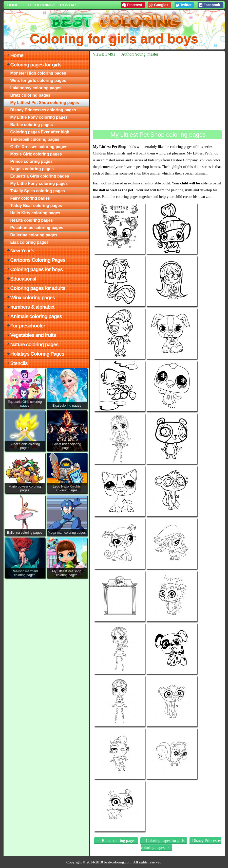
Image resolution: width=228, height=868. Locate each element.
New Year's (22, 251)
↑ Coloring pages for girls (164, 840)
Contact (69, 5)
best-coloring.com (118, 862)
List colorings (40, 5)
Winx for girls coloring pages (38, 81)
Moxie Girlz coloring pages (36, 154)
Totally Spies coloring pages (38, 191)
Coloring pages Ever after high (40, 132)
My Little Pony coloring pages (39, 117)
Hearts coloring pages (32, 220)
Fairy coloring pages (30, 198)
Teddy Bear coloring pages (36, 206)
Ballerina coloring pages (34, 235)
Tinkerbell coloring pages (35, 139)
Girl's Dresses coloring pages (39, 147)
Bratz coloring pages (30, 95)
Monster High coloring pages (38, 73)
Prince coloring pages (32, 161)
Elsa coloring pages (30, 242)
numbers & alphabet (32, 307)
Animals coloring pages (36, 316)
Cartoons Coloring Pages (38, 260)
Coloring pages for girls (36, 65)
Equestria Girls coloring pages (40, 176)
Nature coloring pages (34, 344)
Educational (23, 279)
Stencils (19, 363)
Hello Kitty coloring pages (35, 213)
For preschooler (28, 326)
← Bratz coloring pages (116, 840)
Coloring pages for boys (37, 269)
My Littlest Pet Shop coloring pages (45, 103)
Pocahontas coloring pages (37, 228)
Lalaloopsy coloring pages (36, 88)
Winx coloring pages (33, 298)
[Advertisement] (157, 93)
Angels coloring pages (32, 169)
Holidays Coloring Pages (37, 354)
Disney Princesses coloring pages (43, 110)
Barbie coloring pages (32, 125)
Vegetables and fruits (33, 335)
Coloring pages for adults (38, 288)
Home (13, 5)
